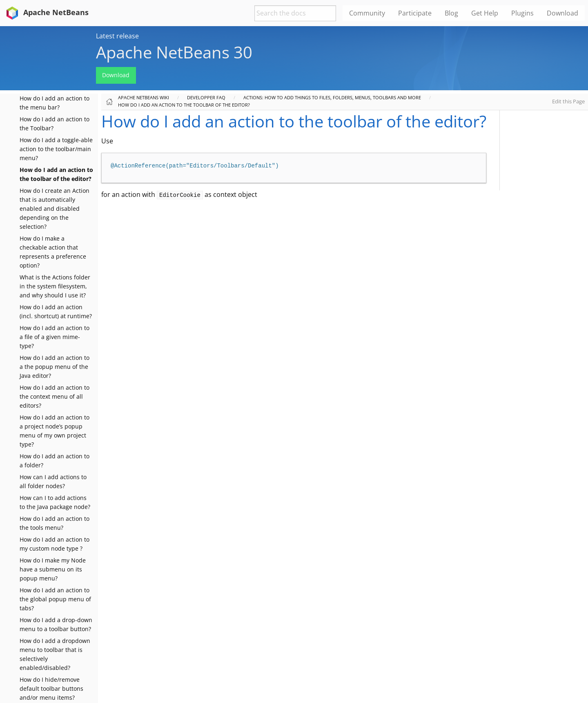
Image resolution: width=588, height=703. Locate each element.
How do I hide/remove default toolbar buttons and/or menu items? (51, 688)
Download (116, 75)
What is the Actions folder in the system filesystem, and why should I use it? (55, 286)
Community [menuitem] (367, 13)
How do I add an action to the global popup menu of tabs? (55, 599)
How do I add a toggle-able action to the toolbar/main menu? (56, 149)
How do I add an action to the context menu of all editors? (55, 396)
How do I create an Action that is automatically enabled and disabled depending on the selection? (55, 209)
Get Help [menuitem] (485, 13)
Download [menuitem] (562, 13)
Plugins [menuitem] (522, 13)
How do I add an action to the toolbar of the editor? (184, 105)
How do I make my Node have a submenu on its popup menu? (53, 569)
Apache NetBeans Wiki (144, 97)
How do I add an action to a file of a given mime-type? (55, 337)
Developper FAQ (206, 97)
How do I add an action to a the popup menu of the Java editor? (55, 367)
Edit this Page (568, 101)
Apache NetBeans (46, 12)
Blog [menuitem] (451, 13)
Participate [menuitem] (415, 13)
